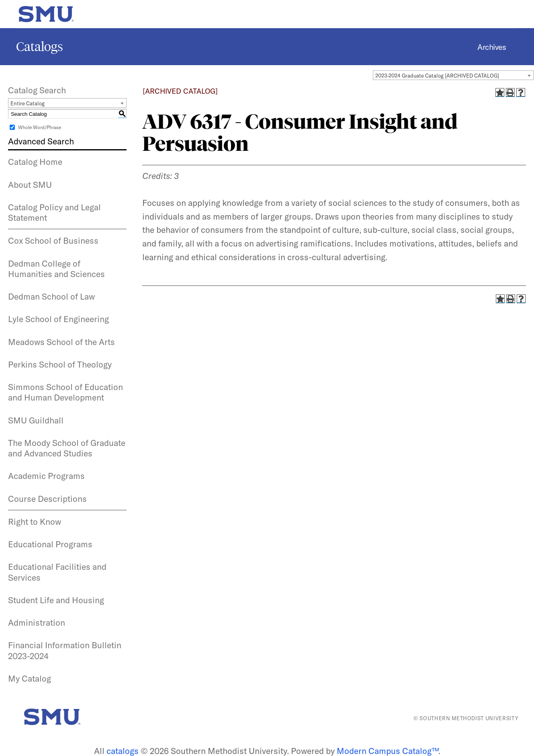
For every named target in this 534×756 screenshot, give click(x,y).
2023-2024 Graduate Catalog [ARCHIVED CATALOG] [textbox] (437, 76)
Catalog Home (35, 162)
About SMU (30, 185)
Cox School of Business (53, 240)
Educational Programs (50, 544)
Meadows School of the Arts (61, 342)
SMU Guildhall (36, 420)
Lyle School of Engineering (58, 319)
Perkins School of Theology (60, 364)
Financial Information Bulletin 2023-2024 (65, 650)
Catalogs (40, 47)
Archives (492, 47)
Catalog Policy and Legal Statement (54, 212)
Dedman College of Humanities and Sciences (56, 269)
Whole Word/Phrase (40, 127)
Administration (37, 622)
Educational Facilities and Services (57, 572)
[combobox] (453, 75)
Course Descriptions (47, 499)
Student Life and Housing (56, 600)
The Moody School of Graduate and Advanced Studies (67, 448)
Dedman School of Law (51, 296)
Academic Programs (46, 476)
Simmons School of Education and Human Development (65, 392)
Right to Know (35, 522)
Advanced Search (41, 141)
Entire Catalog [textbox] (28, 103)
